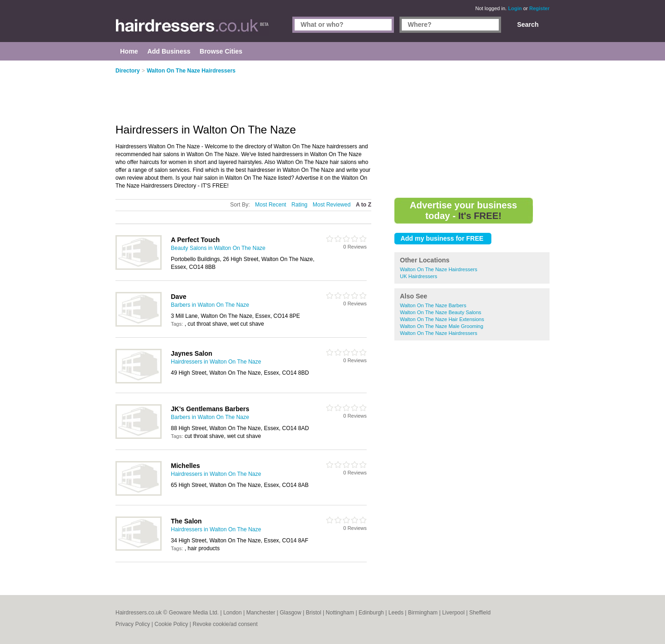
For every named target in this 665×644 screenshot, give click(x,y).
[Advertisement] (472, 129)
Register (539, 8)
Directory (128, 71)
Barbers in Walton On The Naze (210, 305)
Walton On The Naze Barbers (433, 305)
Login (515, 8)
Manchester (261, 613)
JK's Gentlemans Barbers (210, 409)
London (232, 613)
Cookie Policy (171, 624)
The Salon (186, 521)
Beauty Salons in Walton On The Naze (218, 248)
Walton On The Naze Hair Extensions (442, 319)
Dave (178, 297)
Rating (299, 205)
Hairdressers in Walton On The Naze (216, 362)
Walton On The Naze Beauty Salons (441, 312)
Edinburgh (372, 613)
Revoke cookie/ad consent (225, 624)
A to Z (363, 205)
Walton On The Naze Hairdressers (439, 269)
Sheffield (480, 613)
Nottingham (340, 613)
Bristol (313, 613)
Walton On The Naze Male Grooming (441, 326)
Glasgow (291, 613)
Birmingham (423, 613)
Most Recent (270, 205)
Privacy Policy (133, 624)
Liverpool (453, 613)
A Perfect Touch (195, 240)
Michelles (185, 466)
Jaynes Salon (192, 353)
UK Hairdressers (419, 276)
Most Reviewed (332, 205)
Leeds (396, 613)
